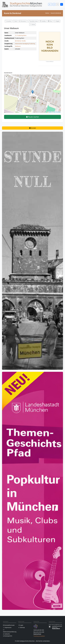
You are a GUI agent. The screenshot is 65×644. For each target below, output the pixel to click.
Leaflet (49, 112)
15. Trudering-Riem (21, 35)
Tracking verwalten (39, 636)
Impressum (7, 627)
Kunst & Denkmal (56, 13)
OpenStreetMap (57, 112)
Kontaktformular (9, 625)
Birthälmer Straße (20, 41)
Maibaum (18, 46)
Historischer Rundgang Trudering (25, 44)
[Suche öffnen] (58, 4)
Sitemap (21, 627)
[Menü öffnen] (62, 4)
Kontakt (33, 128)
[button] (33, 92)
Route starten (33, 117)
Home (47, 13)
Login (21, 625)
